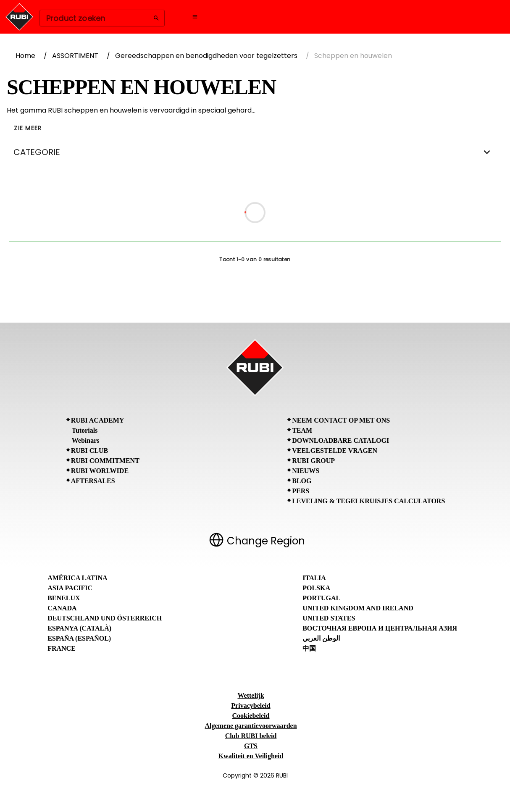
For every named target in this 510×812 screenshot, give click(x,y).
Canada (62, 608)
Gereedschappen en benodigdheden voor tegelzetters (206, 56)
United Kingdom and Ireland (358, 608)
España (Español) (79, 638)
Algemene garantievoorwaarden (251, 726)
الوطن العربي (321, 638)
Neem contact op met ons (341, 420)
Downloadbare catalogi (340, 440)
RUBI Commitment (105, 461)
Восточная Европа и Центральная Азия (380, 628)
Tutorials (85, 430)
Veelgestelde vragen (335, 451)
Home (25, 56)
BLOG (302, 481)
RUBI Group (313, 461)
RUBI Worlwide (100, 471)
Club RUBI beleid (251, 736)
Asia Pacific (70, 588)
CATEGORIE (255, 152)
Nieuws (306, 471)
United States (329, 618)
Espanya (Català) (79, 628)
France (62, 648)
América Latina (77, 578)
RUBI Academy (98, 420)
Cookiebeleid (251, 716)
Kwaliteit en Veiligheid (251, 756)
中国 (309, 648)
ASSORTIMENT (75, 56)
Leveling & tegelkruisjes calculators (368, 501)
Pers (301, 491)
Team (302, 430)
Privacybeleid (251, 706)
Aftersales (93, 481)
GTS (251, 746)
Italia (314, 578)
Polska (316, 588)
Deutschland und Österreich (105, 618)
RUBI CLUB (89, 451)
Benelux (64, 598)
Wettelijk (251, 695)
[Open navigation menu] (195, 17)
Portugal (321, 598)
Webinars (86, 440)
